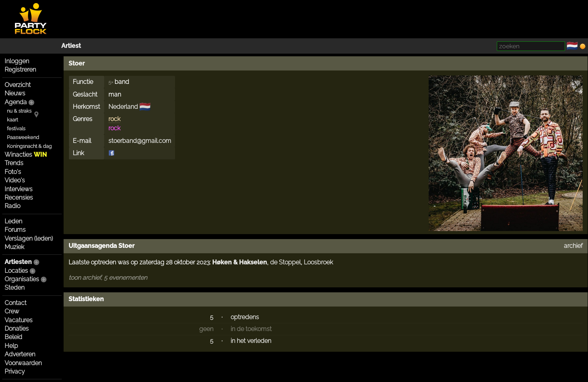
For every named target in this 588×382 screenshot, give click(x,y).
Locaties (16, 271)
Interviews (19, 189)
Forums (15, 230)
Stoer (77, 63)
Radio (12, 206)
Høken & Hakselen (240, 262)
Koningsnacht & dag (29, 146)
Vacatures (19, 320)
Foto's (13, 172)
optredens (245, 317)
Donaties (17, 329)
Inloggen (17, 61)
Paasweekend (23, 137)
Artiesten (18, 262)
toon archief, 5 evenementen (108, 278)
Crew (12, 311)
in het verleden (251, 341)
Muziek (14, 247)
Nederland (123, 107)
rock (114, 119)
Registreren (20, 70)
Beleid (13, 337)
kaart (12, 120)
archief (573, 246)
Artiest (71, 46)
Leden (13, 221)
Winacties (26, 155)
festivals (16, 129)
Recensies (19, 198)
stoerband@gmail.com (140, 141)
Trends (14, 163)
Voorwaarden (23, 363)
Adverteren (20, 354)
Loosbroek (318, 262)
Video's (15, 180)
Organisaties (22, 279)
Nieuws (15, 93)
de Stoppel (285, 262)
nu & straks (19, 111)
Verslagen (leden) (29, 239)
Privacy (15, 371)
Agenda (16, 102)
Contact (16, 303)
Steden (15, 288)
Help (11, 346)
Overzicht (18, 85)
